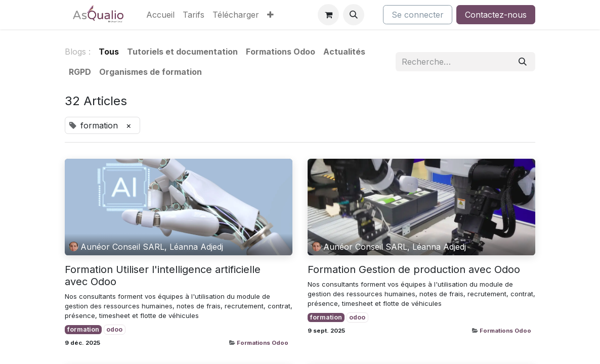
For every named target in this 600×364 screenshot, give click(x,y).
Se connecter (418, 15)
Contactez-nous (496, 15)
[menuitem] (160, 15)
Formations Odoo (263, 343)
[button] (354, 15)
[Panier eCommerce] (328, 15)
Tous (109, 52)
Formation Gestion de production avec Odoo (414, 269)
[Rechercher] (523, 62)
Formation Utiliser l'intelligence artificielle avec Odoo (163, 276)
